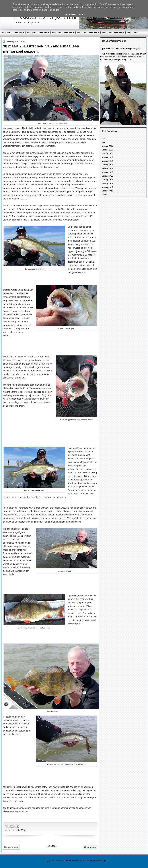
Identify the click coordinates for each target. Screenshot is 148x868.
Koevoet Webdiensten (97, 861)
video (104, 194)
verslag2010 (7, 33)
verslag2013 (44, 33)
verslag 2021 (108, 150)
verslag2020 (132, 33)
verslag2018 (107, 33)
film (104, 139)
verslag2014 (57, 33)
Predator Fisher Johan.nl (69, 861)
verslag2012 (32, 33)
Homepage (51, 846)
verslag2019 (119, 33)
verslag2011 (19, 33)
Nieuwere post (11, 847)
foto (104, 142)
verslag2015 (69, 33)
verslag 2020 (108, 146)
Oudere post (90, 847)
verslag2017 (94, 33)
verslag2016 (82, 33)
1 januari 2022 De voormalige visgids (120, 48)
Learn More (70, 14)
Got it (82, 14)
